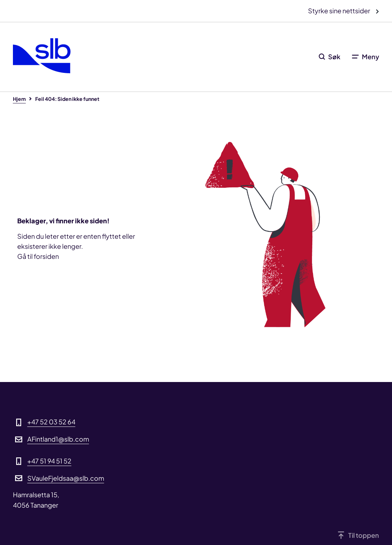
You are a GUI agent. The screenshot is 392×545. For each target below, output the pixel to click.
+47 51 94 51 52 (49, 461)
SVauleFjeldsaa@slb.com (66, 478)
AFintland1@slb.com (58, 439)
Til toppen (364, 535)
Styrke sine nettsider (340, 11)
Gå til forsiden (38, 256)
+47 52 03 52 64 (51, 422)
